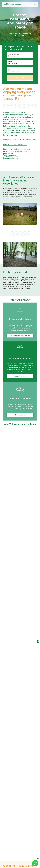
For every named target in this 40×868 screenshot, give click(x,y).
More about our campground (15, 144)
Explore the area (20, 376)
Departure (11, 69)
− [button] (2, 431)
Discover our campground (20, 336)
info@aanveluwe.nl (11, 158)
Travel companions (14, 54)
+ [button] (2, 429)
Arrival (10, 62)
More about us (20, 415)
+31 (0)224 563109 (11, 156)
